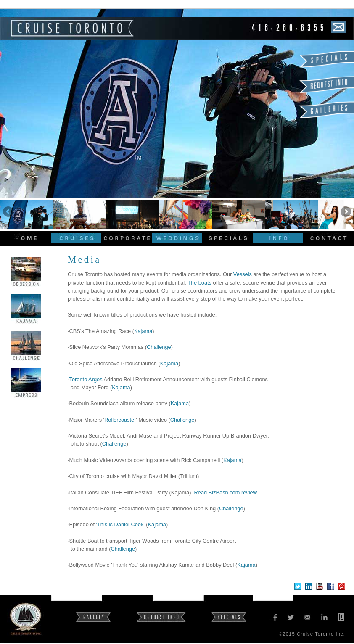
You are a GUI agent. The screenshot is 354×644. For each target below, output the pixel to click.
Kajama (143, 331)
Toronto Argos (86, 379)
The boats (199, 283)
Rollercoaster (120, 420)
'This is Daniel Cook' (120, 524)
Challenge (159, 347)
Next (345, 212)
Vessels (243, 274)
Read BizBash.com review (226, 492)
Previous (9, 212)
